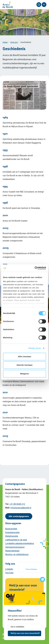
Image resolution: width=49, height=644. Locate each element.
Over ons (14, 42)
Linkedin (9, 569)
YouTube (9, 573)
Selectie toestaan (24, 365)
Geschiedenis (26, 42)
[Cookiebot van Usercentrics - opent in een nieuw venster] (35, 268)
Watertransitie (12, 536)
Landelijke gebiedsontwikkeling (20, 543)
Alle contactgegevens (19, 516)
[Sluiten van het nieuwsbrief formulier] (8, 596)
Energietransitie (12, 532)
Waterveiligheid (12, 551)
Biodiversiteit (11, 529)
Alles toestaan (25, 356)
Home (5, 42)
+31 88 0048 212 (17, 504)
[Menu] (44, 5)
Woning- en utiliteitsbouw (17, 554)
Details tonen (35, 348)
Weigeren (24, 374)
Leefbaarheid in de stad (16, 540)
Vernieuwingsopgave (15, 547)
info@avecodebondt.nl (21, 508)
